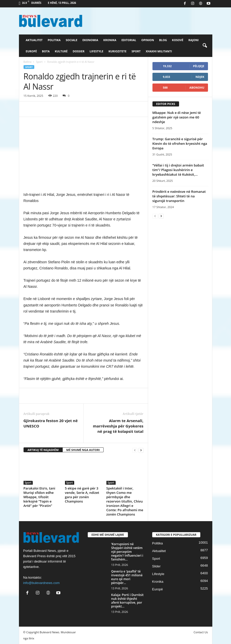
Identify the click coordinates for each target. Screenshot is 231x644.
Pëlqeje (199, 66)
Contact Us (201, 632)
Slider (156, 566)
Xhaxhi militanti (159, 51)
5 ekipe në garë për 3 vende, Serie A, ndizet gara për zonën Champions (82, 495)
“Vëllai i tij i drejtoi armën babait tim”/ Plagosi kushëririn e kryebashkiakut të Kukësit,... (178, 170)
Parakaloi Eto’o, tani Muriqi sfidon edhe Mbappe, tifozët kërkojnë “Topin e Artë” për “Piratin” (40, 497)
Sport (136, 51)
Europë (31, 51)
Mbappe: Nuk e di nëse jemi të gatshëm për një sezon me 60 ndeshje (177, 117)
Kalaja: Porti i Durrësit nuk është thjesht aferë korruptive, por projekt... (128, 601)
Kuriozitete (117, 51)
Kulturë (61, 51)
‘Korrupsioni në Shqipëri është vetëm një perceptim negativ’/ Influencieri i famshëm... (127, 552)
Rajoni (194, 40)
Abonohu (197, 87)
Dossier (79, 51)
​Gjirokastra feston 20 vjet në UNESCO (51, 423)
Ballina (27, 62)
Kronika (110, 40)
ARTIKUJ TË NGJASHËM (43, 450)
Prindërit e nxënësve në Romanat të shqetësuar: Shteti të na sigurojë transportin (179, 196)
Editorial (129, 40)
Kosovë (178, 40)
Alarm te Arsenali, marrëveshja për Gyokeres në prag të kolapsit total (118, 426)
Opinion (148, 40)
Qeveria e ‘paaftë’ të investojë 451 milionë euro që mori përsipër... (127, 577)
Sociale (71, 40)
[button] (205, 46)
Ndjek (200, 77)
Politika (54, 40)
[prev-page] (135, 450)
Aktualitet (34, 40)
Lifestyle (96, 51)
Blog (163, 40)
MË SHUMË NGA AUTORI (83, 450)
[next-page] (141, 450)
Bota (46, 51)
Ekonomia (90, 40)
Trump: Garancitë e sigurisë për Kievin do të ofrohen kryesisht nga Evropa (180, 144)
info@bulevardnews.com (42, 583)
